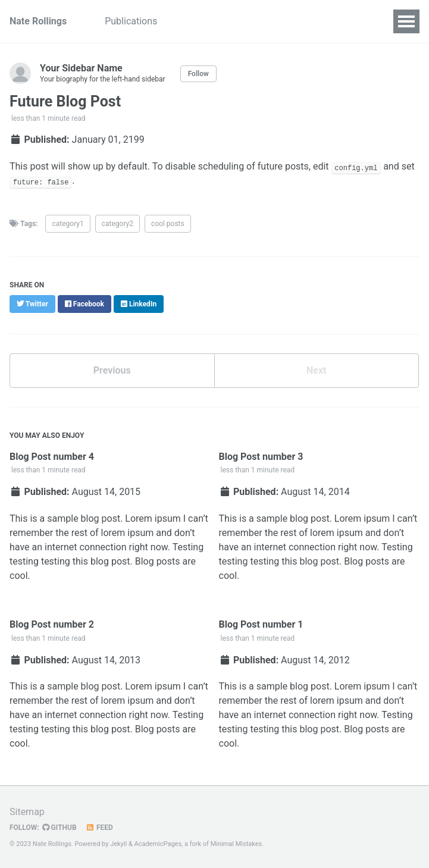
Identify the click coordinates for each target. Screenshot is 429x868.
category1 (68, 224)
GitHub (60, 828)
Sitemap (27, 812)
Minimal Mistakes (237, 844)
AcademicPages (158, 844)
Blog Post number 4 (52, 457)
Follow (198, 74)
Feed (99, 828)
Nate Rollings (38, 21)
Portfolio (294, 21)
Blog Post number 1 (261, 624)
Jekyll (118, 844)
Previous (112, 370)
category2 (118, 224)
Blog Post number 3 (261, 457)
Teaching (237, 21)
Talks (187, 21)
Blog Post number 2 (52, 624)
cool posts (168, 224)
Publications (131, 21)
